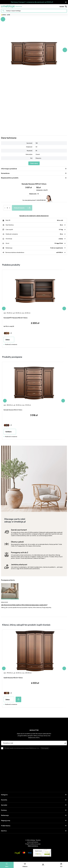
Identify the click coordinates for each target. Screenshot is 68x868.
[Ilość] (7, 208)
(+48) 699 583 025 (41, 200)
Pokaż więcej (34, 163)
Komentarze (5, 173)
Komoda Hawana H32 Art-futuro (13, 410)
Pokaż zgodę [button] (45, 748)
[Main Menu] (7, 864)
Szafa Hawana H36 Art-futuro (13, 678)
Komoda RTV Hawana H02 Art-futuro (16, 318)
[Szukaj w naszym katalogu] (34, 11)
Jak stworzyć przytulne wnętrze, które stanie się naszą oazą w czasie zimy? (24, 605)
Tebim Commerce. (33, 846)
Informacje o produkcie (9, 169)
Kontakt (63, 7)
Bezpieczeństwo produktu (10, 178)
